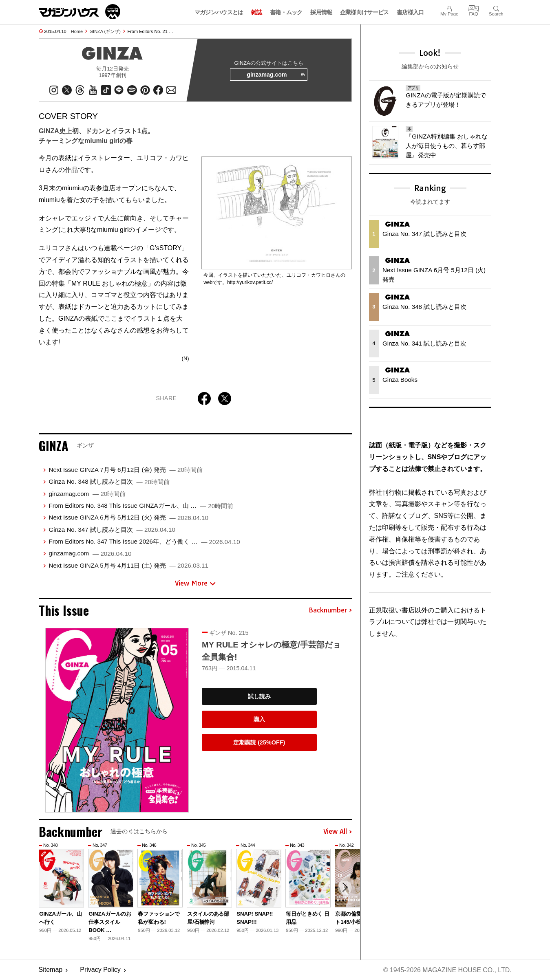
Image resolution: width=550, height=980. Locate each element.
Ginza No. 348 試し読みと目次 (109, 482)
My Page (449, 8)
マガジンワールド (80, 12)
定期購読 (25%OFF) (259, 743)
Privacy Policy (100, 970)
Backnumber (330, 611)
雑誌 (257, 12)
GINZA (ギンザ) (105, 31)
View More (195, 584)
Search (496, 8)
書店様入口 (410, 12)
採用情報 (321, 12)
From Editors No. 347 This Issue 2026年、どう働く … (144, 542)
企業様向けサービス (364, 12)
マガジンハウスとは (219, 12)
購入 (259, 720)
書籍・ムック (286, 12)
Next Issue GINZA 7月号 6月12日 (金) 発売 (125, 470)
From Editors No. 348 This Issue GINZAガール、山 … (141, 506)
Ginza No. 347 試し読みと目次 (112, 530)
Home (77, 31)
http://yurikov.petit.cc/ (250, 283)
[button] (345, 888)
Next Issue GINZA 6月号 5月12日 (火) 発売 (128, 518)
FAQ (474, 8)
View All (338, 832)
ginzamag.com (275, 75)
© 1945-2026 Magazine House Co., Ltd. (447, 970)
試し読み (259, 696)
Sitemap (51, 970)
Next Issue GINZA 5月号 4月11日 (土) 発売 (128, 566)
